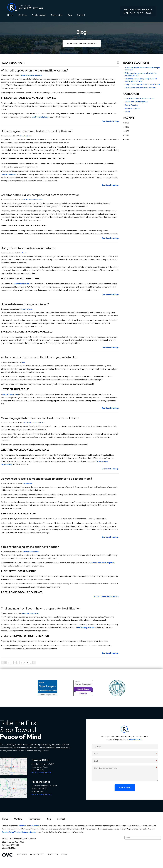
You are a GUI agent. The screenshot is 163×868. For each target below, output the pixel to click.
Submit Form (125, 788)
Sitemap (65, 854)
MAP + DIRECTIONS (41, 773)
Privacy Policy (37, 854)
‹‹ (2, 663)
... (31, 663)
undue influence (9, 174)
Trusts (24, 253)
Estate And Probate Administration (31, 75)
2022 (126, 139)
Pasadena (35, 826)
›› (34, 663)
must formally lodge (41, 117)
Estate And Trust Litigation (31, 552)
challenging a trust (85, 627)
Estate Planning (27, 483)
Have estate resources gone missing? (140, 88)
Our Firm (22, 15)
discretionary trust (11, 394)
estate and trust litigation (103, 563)
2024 (126, 131)
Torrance (22, 826)
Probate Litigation (26, 136)
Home (10, 15)
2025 (126, 127)
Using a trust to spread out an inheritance (142, 84)
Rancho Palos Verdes (11, 832)
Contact (81, 15)
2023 (126, 135)
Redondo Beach (29, 832)
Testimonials (57, 15)
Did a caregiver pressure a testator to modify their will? (141, 74)
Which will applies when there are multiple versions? (142, 69)
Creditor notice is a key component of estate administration (141, 80)
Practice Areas (39, 15)
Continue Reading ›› (110, 121)
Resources (53, 854)
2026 (126, 123)
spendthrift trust (21, 284)
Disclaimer (22, 854)
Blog (70, 15)
